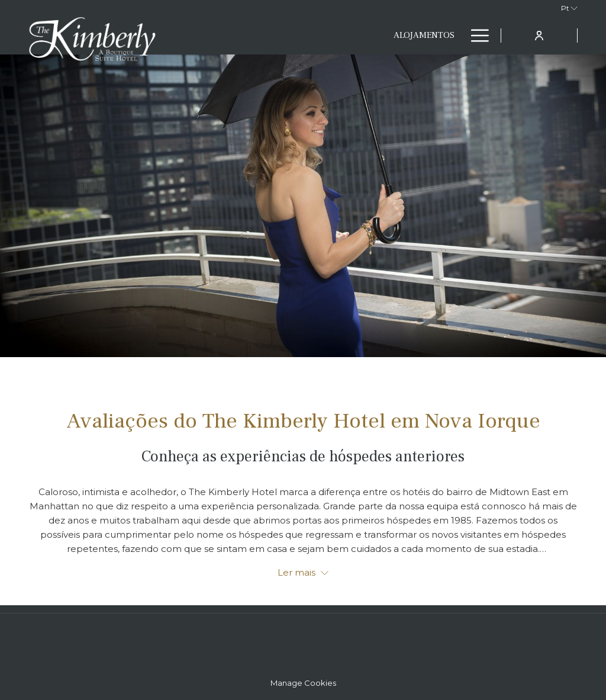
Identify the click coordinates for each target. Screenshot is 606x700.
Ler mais (303, 572)
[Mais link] (476, 36)
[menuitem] (289, 36)
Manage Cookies (303, 683)
